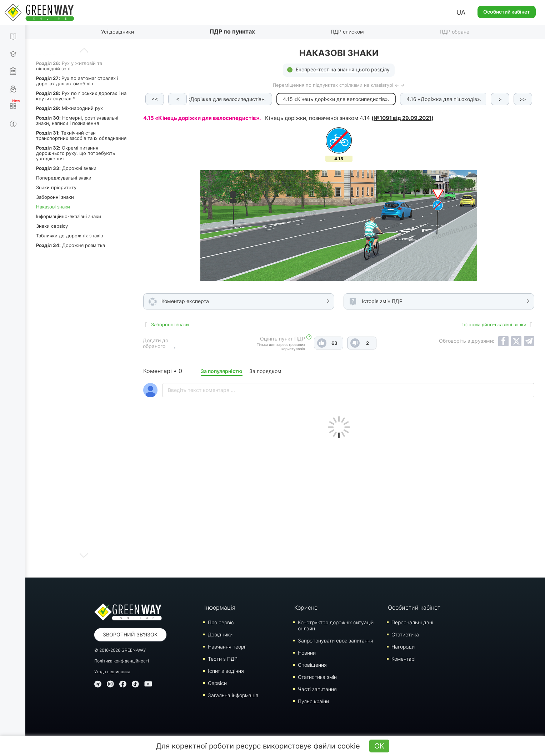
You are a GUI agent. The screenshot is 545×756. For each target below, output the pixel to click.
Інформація (220, 608)
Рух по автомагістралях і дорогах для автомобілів (77, 81)
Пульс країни (313, 701)
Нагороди (403, 647)
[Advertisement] (339, 506)
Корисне (306, 608)
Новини (307, 653)
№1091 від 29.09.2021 (402, 118)
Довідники (220, 634)
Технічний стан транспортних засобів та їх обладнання (81, 135)
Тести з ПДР (223, 659)
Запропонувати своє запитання (336, 641)
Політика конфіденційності (122, 661)
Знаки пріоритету (56, 187)
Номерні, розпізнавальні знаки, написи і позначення (77, 120)
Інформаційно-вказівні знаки (69, 216)
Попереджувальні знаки (64, 178)
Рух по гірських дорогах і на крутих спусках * (81, 96)
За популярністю (222, 371)
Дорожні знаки (66, 168)
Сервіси (217, 683)
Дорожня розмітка (71, 245)
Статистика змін (317, 677)
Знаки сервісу (52, 226)
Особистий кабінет (507, 12)
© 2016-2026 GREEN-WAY (120, 650)
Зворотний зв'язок (130, 634)
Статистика (405, 634)
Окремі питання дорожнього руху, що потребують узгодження (76, 153)
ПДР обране (454, 32)
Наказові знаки (53, 207)
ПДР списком (347, 32)
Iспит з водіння (226, 671)
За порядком (265, 371)
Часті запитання (317, 689)
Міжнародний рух (69, 108)
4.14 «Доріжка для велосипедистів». (222, 99)
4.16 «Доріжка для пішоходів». (445, 99)
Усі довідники (117, 32)
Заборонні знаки (55, 197)
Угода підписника (112, 672)
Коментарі (403, 659)
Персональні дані (412, 622)
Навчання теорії (227, 647)
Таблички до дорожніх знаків (69, 236)
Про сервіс (221, 622)
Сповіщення (312, 665)
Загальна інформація (233, 695)
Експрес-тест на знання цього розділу (343, 69)
